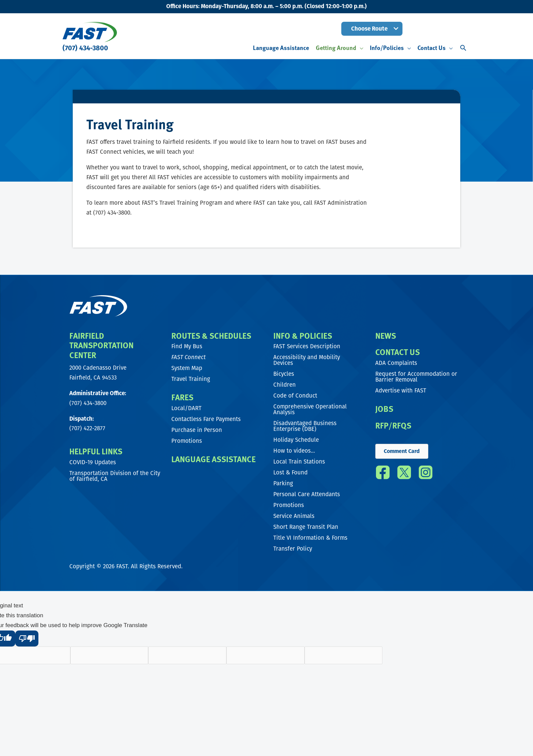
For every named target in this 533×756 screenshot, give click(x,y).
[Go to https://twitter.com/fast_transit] (404, 475)
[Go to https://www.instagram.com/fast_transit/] (426, 475)
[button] (372, 29)
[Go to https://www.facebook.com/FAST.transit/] (383, 475)
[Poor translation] (27, 639)
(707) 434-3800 (85, 48)
